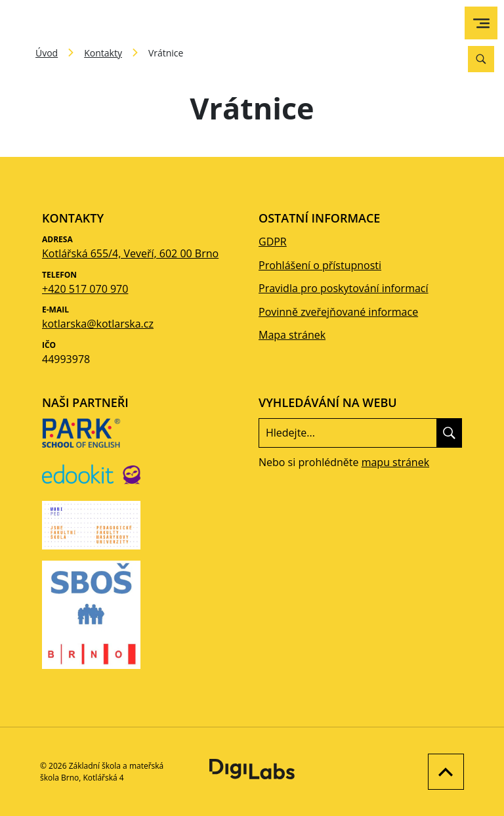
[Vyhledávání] (481, 59)
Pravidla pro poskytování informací (344, 288)
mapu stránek (395, 462)
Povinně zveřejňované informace (338, 312)
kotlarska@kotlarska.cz (98, 324)
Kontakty (103, 53)
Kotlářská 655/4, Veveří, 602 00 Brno (130, 253)
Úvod (47, 53)
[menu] (481, 23)
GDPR (273, 242)
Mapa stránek (292, 335)
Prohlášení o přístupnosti (320, 265)
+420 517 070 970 (85, 289)
